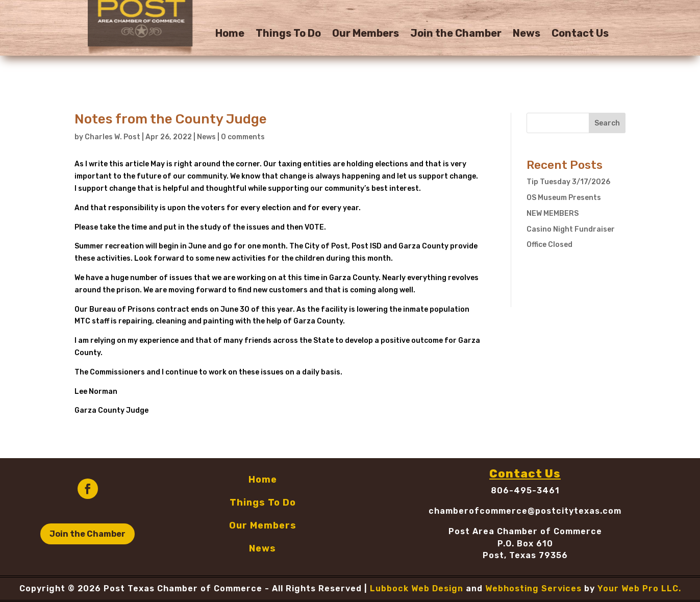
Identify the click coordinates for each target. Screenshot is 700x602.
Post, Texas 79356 (525, 555)
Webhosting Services (533, 588)
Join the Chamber (456, 34)
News (527, 34)
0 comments (243, 137)
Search (607, 123)
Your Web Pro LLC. (639, 588)
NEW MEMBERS (553, 214)
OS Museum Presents (564, 198)
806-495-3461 (525, 491)
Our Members (366, 34)
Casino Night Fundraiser (571, 229)
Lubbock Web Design (417, 588)
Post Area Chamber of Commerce (525, 531)
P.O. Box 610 (525, 544)
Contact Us (580, 34)
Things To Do (288, 34)
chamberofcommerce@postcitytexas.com (525, 511)
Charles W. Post (112, 137)
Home (230, 34)
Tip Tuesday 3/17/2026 (568, 182)
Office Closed (549, 245)
